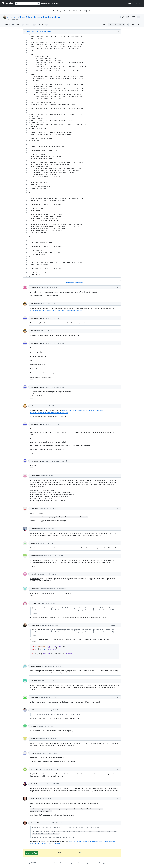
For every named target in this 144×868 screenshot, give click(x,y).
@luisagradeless (46, 639)
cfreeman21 (35, 799)
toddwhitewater (36, 666)
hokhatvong (35, 710)
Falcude (33, 543)
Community (69, 863)
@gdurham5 (34, 308)
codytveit (34, 681)
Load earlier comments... (75, 282)
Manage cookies (88, 863)
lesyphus (34, 739)
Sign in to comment (87, 853)
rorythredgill (35, 769)
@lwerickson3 (35, 639)
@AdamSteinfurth (46, 308)
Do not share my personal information (105, 863)
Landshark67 (35, 589)
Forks (43, 25)
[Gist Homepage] (7, 3)
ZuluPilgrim (35, 509)
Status (62, 863)
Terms (45, 863)
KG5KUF (33, 726)
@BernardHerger (36, 335)
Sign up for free (32, 853)
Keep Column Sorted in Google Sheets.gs (40, 17)
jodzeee (33, 304)
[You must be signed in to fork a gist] (136, 17)
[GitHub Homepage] (29, 863)
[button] (127, 25)
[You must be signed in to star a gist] (125, 17)
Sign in (131, 3)
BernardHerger (36, 318)
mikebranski (13, 17)
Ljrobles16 (34, 697)
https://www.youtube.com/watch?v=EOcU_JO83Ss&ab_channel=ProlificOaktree (56, 310)
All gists (44, 3)
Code (7, 25)
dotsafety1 (34, 753)
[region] (72, 156)
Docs (75, 863)
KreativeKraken (36, 784)
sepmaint (34, 574)
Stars (31, 25)
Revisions (18, 25)
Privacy (51, 863)
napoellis (34, 529)
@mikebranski (35, 560)
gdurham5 (34, 287)
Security (57, 863)
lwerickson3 (35, 556)
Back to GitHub (53, 3)
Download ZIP (135, 25)
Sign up (139, 3)
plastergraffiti (35, 476)
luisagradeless (36, 603)
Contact (80, 863)
